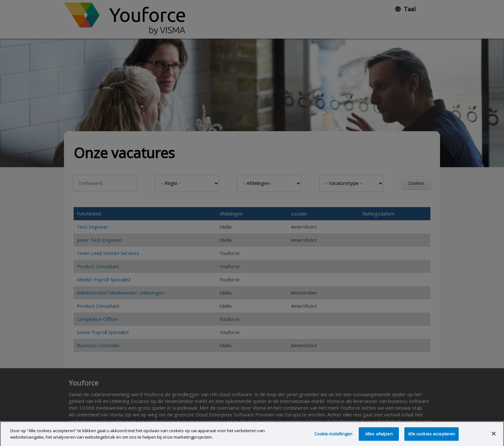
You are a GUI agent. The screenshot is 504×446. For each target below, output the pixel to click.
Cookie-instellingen (333, 437)
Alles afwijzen (379, 437)
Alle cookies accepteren (432, 437)
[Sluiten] (494, 437)
